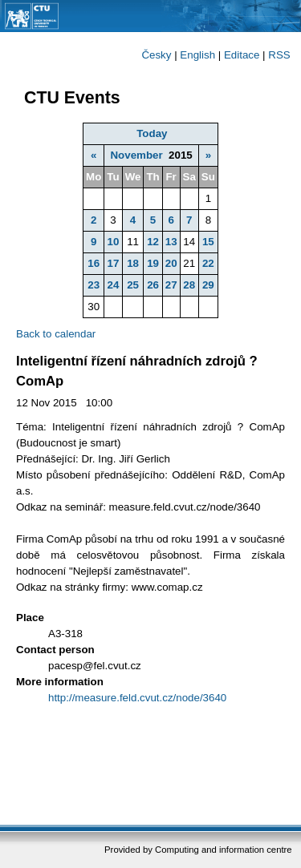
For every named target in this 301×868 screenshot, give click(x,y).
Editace (242, 55)
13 (171, 242)
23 (94, 285)
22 (208, 263)
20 (171, 263)
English (197, 55)
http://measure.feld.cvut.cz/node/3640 (137, 698)
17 (114, 263)
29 (208, 285)
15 (208, 242)
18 (133, 263)
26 (153, 285)
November (136, 155)
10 (114, 242)
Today (152, 133)
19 (153, 263)
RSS (279, 55)
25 (133, 285)
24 (114, 285)
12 (153, 242)
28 (189, 285)
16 (94, 263)
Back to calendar (56, 334)
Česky (156, 55)
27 (171, 285)
